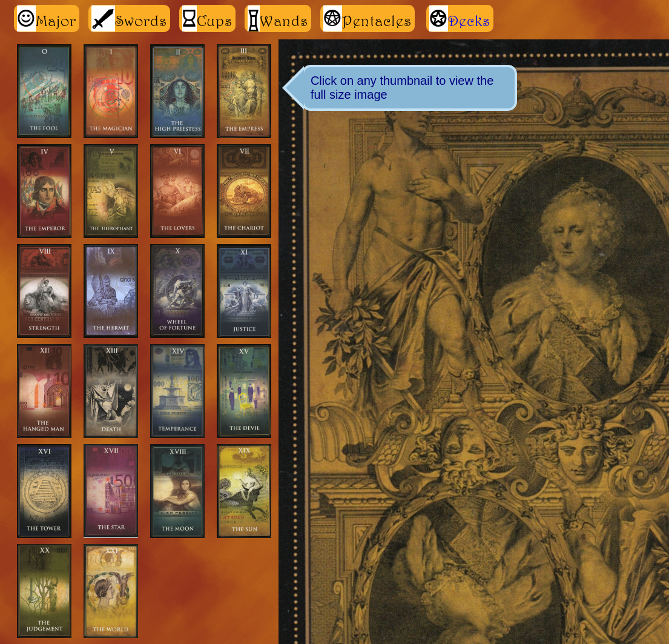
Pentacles (367, 18)
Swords (129, 18)
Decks (469, 21)
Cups (207, 18)
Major (47, 18)
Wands (278, 18)
